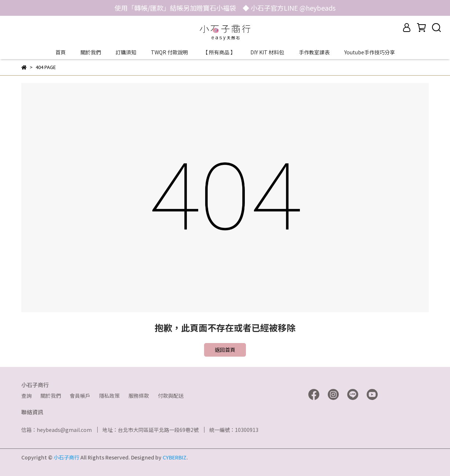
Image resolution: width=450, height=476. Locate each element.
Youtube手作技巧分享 (370, 52)
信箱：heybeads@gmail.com (57, 430)
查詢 (26, 396)
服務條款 (139, 396)
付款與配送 (171, 396)
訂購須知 (126, 52)
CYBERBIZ (175, 457)
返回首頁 (225, 350)
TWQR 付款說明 (169, 52)
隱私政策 (109, 396)
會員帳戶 (80, 396)
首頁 (61, 52)
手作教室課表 (314, 52)
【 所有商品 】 (219, 52)
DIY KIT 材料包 (267, 52)
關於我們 (91, 52)
